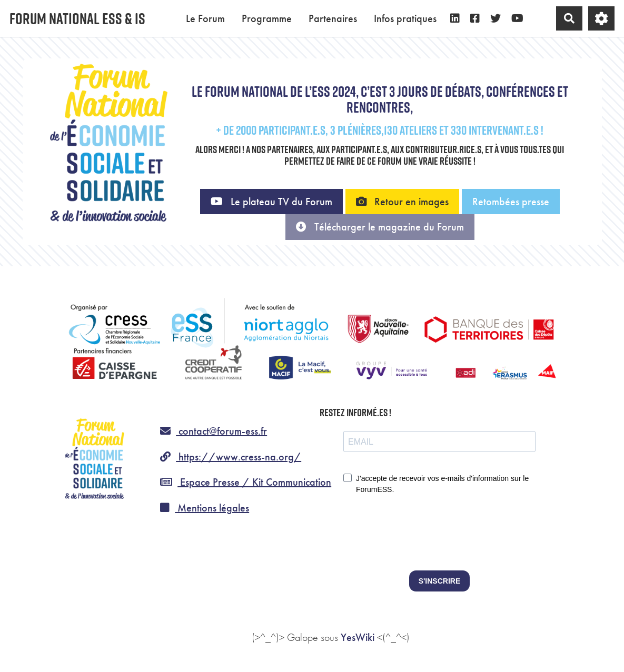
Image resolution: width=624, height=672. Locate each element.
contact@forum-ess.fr (214, 431)
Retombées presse (511, 202)
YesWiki (358, 637)
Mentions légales (205, 508)
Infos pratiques (405, 18)
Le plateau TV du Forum (271, 202)
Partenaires (333, 18)
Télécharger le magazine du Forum (380, 227)
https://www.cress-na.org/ (231, 457)
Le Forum (205, 18)
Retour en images (402, 202)
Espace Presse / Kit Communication (246, 482)
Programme (267, 18)
